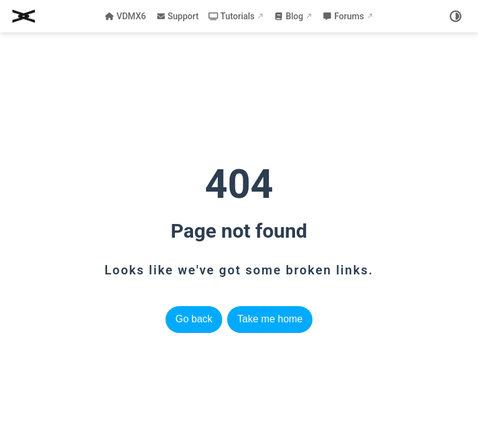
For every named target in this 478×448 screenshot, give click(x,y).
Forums (343, 16)
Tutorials (232, 16)
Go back (194, 319)
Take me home (270, 319)
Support (178, 16)
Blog (288, 16)
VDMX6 (125, 16)
